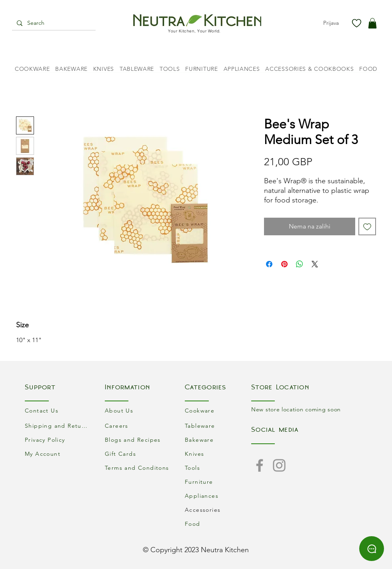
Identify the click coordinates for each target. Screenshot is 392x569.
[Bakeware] (218, 440)
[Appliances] (218, 496)
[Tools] (218, 468)
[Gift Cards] (138, 454)
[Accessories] (218, 510)
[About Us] (138, 410)
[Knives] (218, 454)
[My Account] (58, 454)
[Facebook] (260, 465)
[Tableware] (218, 426)
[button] (372, 23)
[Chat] (372, 549)
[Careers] (138, 426)
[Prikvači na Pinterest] (284, 264)
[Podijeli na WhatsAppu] (300, 264)
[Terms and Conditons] (138, 468)
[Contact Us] (58, 410)
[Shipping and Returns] (58, 426)
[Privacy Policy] (58, 440)
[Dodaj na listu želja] (367, 226)
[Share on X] (315, 264)
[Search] (53, 23)
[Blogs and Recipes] (138, 440)
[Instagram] (279, 465)
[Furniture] (218, 482)
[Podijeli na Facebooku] (269, 264)
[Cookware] (218, 410)
